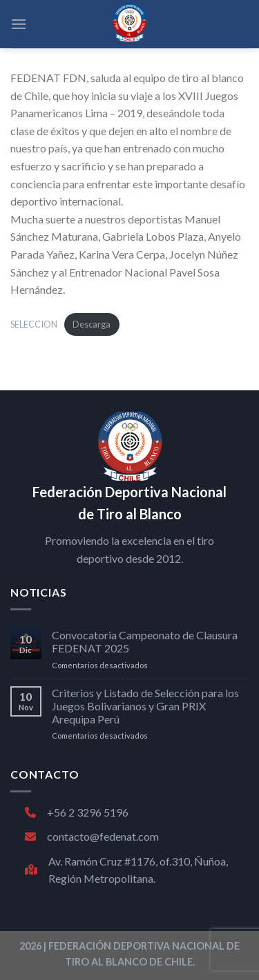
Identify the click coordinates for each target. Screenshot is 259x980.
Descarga (92, 324)
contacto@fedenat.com (92, 836)
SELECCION (34, 324)
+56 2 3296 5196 (77, 812)
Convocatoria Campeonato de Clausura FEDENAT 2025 (145, 641)
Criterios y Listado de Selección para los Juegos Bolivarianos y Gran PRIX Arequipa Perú (145, 706)
